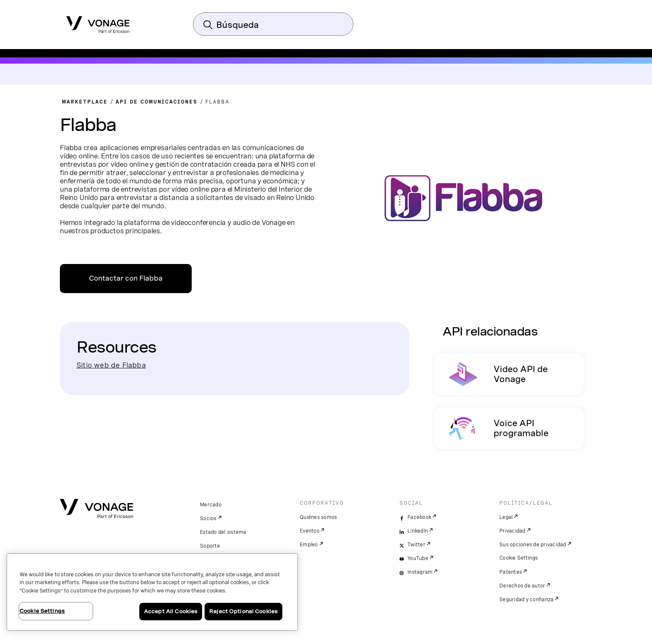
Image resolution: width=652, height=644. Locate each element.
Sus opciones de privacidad (533, 545)
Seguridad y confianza (526, 600)
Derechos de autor (522, 586)
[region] (152, 592)
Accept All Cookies (171, 611)
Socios (208, 518)
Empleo (309, 545)
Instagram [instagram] (420, 572)
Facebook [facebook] (419, 517)
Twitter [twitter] (416, 545)
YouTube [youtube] (418, 558)
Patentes (511, 572)
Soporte (210, 546)
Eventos (310, 531)
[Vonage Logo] (98, 22)
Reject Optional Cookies (243, 611)
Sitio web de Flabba (111, 365)
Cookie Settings (519, 558)
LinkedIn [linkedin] (418, 531)
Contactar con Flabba (126, 278)
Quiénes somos (318, 517)
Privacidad (512, 531)
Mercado (211, 505)
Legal (506, 517)
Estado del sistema (223, 532)
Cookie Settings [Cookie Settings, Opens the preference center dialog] (42, 611)
